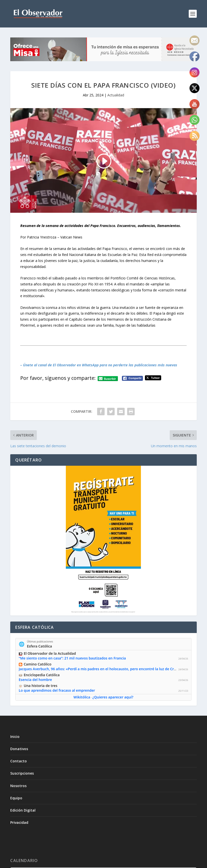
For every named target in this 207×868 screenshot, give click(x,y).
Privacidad (19, 822)
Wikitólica (82, 697)
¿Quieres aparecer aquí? (113, 697)
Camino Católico (38, 664)
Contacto (19, 761)
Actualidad (116, 95)
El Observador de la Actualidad (50, 653)
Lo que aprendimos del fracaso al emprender (57, 690)
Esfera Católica (40, 646)
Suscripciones (22, 773)
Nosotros (18, 786)
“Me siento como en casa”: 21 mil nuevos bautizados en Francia (72, 658)
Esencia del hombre (35, 680)
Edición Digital (23, 810)
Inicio (15, 737)
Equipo (16, 798)
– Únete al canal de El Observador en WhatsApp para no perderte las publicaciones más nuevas (99, 365)
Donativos (19, 749)
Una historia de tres (41, 686)
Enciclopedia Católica (42, 675)
